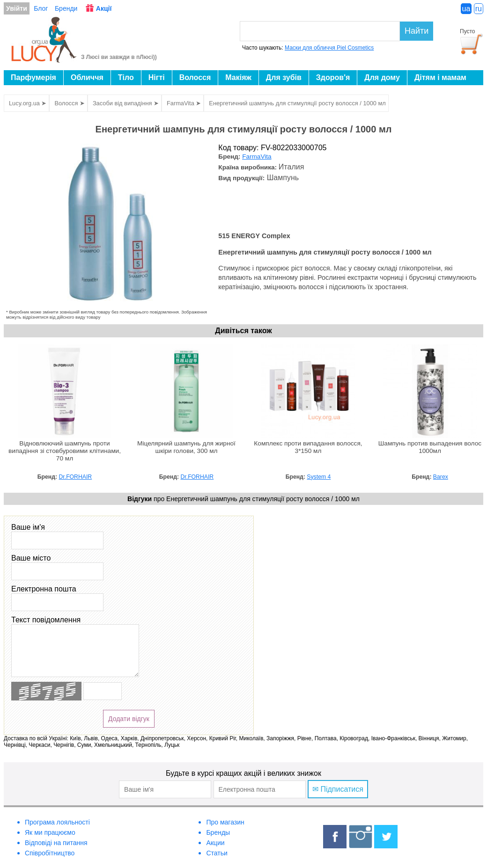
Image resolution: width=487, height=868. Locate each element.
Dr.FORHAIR (76, 477)
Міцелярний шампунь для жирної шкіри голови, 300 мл (186, 447)
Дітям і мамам (440, 77)
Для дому (382, 77)
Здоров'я (333, 77)
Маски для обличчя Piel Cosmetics (329, 48)
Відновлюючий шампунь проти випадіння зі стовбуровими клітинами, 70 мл (65, 451)
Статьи (217, 853)
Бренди (66, 8)
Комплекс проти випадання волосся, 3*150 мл (308, 447)
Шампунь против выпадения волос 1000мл (430, 447)
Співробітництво (50, 853)
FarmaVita (257, 157)
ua (466, 9)
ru (479, 9)
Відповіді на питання (56, 843)
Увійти (17, 8)
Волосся (195, 77)
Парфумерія (33, 77)
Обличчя (87, 77)
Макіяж (238, 77)
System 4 (319, 477)
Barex (441, 477)
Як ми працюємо (50, 832)
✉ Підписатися (338, 789)
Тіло (126, 77)
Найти (417, 31)
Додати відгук (129, 719)
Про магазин (225, 822)
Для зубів (284, 77)
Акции (215, 843)
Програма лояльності (57, 822)
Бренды (218, 832)
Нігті (157, 77)
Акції (104, 8)
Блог (41, 8)
